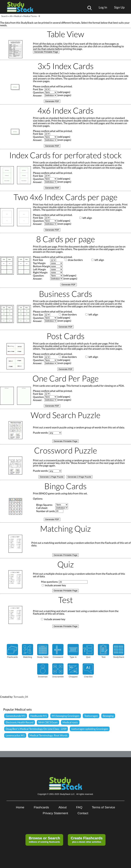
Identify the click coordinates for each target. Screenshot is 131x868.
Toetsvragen (91, 716)
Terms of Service (103, 807)
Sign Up (119, 7)
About (62, 807)
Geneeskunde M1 (16, 716)
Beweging (108, 716)
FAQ (79, 807)
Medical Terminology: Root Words (49, 735)
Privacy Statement (55, 813)
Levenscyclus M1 (15, 735)
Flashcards (41, 807)
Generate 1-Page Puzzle (52, 477)
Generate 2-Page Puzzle (79, 477)
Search (4, 16)
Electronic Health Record (20, 722)
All (11, 16)
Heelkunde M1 (39, 716)
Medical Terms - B (32, 16)
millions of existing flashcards (44, 839)
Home (20, 807)
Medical (18, 16)
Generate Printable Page (46, 52)
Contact (83, 813)
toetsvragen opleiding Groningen (90, 729)
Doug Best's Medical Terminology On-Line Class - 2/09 (36, 729)
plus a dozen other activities (87, 839)
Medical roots (70, 722)
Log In (103, 7)
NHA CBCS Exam (48, 722)
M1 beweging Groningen (66, 716)
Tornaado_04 (21, 697)
